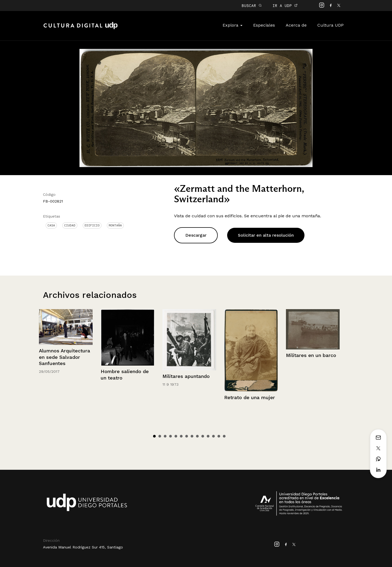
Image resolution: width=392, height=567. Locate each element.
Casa (51, 225)
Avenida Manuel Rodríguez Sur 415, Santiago (83, 547)
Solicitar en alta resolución (266, 235)
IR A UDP (285, 6)
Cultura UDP (331, 25)
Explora (233, 25)
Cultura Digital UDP (81, 28)
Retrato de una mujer (250, 397)
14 (224, 436)
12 (213, 436)
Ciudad (70, 225)
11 (208, 436)
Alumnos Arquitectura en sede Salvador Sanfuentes (65, 357)
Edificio (92, 225)
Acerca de (296, 25)
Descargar (196, 235)
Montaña (115, 225)
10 (203, 436)
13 (219, 436)
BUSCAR (252, 6)
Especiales (264, 25)
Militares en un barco (311, 355)
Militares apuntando (186, 376)
